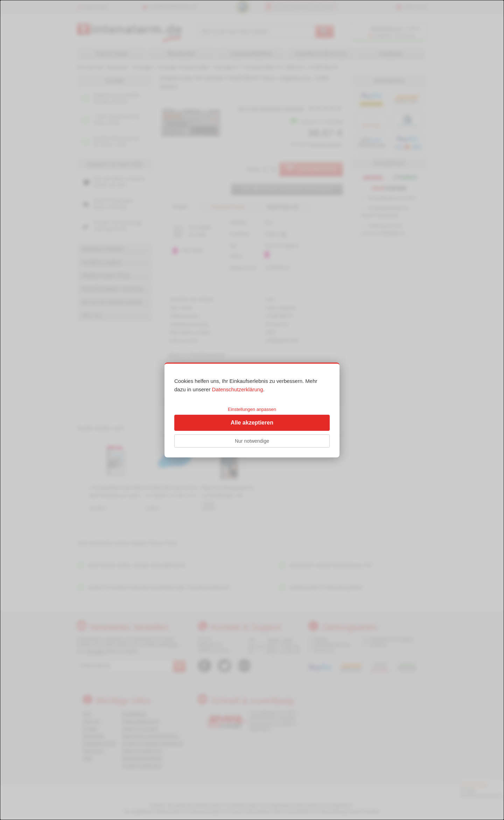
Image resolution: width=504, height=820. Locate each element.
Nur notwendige (252, 441)
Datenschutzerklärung (238, 389)
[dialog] (252, 410)
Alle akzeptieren (252, 423)
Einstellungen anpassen (252, 409)
